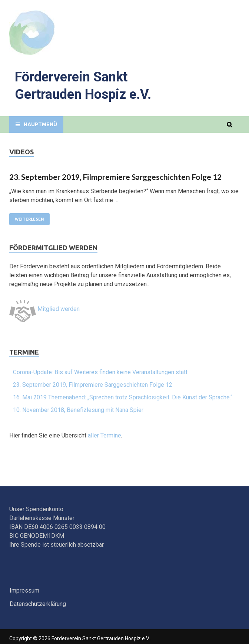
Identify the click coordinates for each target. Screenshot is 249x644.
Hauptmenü (40, 124)
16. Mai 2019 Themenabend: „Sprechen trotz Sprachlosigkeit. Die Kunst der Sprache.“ (123, 397)
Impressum (24, 591)
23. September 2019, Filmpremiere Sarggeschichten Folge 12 (115, 177)
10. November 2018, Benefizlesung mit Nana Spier (78, 410)
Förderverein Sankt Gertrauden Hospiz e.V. (101, 638)
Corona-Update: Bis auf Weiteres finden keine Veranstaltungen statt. (101, 372)
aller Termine (104, 435)
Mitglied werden (44, 309)
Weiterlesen (29, 219)
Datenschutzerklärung (38, 604)
